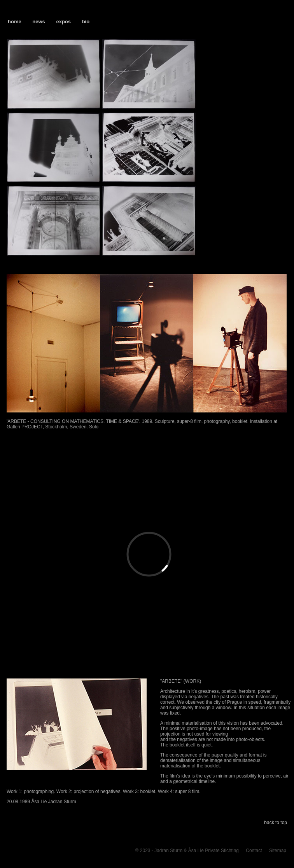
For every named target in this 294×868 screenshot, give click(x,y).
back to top (276, 823)
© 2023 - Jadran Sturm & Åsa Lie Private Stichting (187, 851)
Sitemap (278, 851)
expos (63, 22)
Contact (254, 851)
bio (86, 22)
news (39, 22)
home (15, 22)
